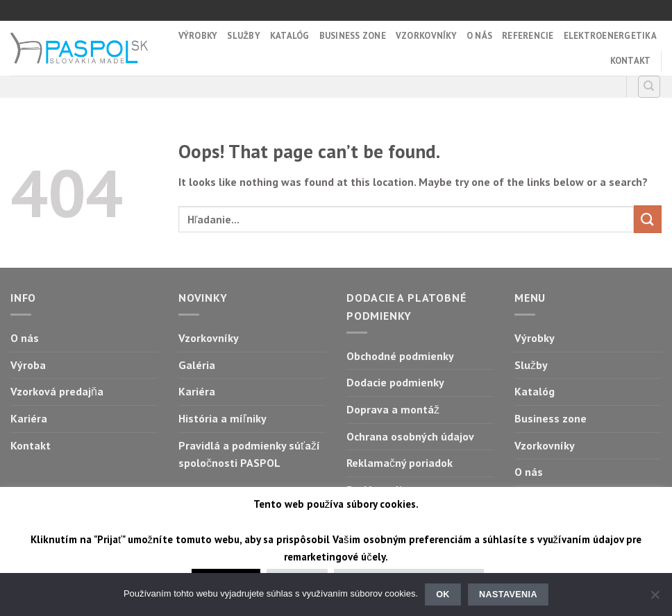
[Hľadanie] (649, 87)
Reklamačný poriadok (400, 463)
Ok (443, 594)
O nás (479, 36)
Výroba (28, 365)
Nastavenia (508, 594)
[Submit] (648, 219)
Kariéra (29, 418)
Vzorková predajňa (57, 391)
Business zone (353, 36)
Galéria (197, 365)
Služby (243, 36)
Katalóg (290, 36)
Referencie (528, 36)
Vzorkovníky (426, 36)
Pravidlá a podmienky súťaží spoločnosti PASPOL (249, 454)
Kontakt (631, 61)
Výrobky (198, 36)
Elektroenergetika (610, 36)
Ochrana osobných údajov (410, 436)
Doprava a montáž (393, 409)
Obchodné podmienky (400, 356)
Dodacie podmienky (395, 382)
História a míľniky (222, 418)
